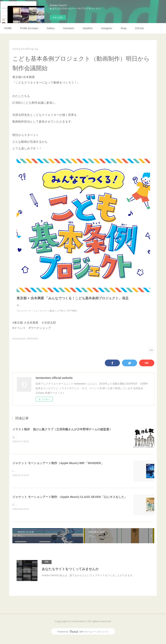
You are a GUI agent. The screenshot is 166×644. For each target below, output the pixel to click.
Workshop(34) (19, 343)
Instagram (107, 28)
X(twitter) (88, 28)
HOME (8, 28)
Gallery (51, 28)
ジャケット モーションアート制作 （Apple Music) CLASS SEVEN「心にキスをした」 (70, 502)
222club (139, 28)
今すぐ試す (58, 18)
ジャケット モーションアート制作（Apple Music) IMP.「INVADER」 (58, 468)
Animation (69, 28)
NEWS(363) (32, 343)
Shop (123, 28)
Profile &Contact (29, 28)
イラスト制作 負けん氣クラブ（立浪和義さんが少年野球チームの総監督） (62, 433)
